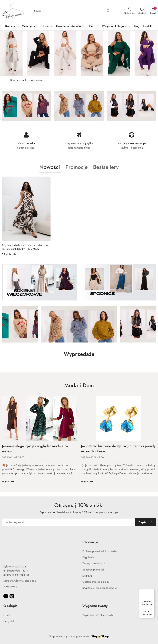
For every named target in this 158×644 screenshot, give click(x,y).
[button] (47, 26)
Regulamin (88, 557)
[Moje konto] (129, 11)
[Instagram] (12, 596)
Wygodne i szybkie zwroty (98, 615)
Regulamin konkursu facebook (100, 588)
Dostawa (87, 576)
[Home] (93, 26)
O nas (7, 615)
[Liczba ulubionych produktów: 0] (142, 11)
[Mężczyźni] (30, 26)
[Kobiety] (12, 26)
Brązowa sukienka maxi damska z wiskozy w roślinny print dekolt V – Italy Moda (25, 247)
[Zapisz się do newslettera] (69, 522)
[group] (79, 53)
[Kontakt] (148, 26)
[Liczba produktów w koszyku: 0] (153, 11)
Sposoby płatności (93, 570)
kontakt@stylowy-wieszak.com (20, 581)
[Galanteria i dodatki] (70, 26)
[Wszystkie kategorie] (116, 26)
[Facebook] (6, 596)
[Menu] (153, 591)
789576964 (10, 587)
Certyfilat (9, 621)
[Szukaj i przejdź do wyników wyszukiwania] (108, 11)
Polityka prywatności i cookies (100, 551)
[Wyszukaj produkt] (72, 11)
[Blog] (137, 26)
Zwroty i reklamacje (94, 564)
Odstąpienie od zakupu (96, 582)
